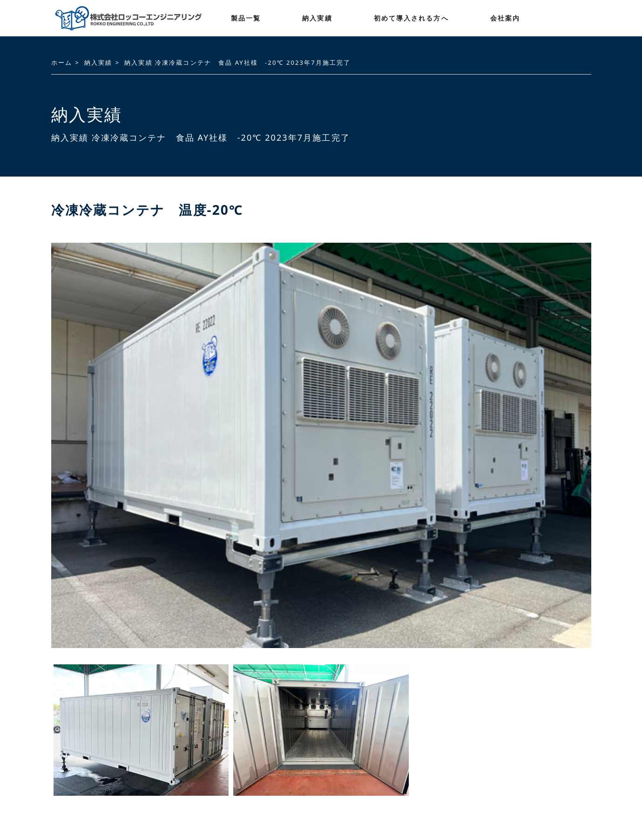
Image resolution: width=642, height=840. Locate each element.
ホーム (62, 62)
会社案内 (505, 18)
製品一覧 (246, 18)
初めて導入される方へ (411, 18)
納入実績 (317, 18)
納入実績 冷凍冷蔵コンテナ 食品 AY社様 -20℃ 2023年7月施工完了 (237, 62)
